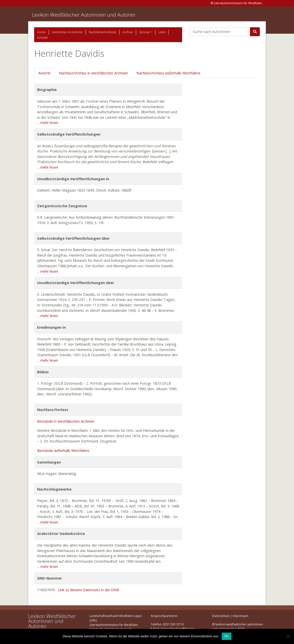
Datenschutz (221, 616)
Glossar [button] (145, 32)
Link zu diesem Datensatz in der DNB (88, 590)
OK (227, 636)
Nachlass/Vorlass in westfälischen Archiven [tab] (93, 73)
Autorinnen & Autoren (67, 32)
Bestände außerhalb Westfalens (63, 451)
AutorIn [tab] (44, 73)
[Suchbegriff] (220, 32)
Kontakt (42, 38)
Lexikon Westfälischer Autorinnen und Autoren (84, 15)
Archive (128, 32)
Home (41, 32)
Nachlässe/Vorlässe (103, 32)
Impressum (241, 616)
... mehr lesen (48, 123)
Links (162, 32)
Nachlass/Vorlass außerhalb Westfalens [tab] (168, 73)
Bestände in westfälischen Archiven (66, 421)
